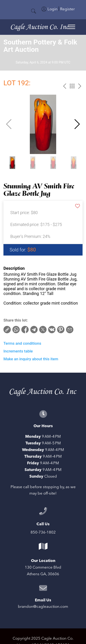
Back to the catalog (72, 86)
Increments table (18, 351)
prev (65, 86)
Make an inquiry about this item (31, 359)
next (80, 86)
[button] (77, 124)
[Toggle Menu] (72, 27)
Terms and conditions (22, 343)
